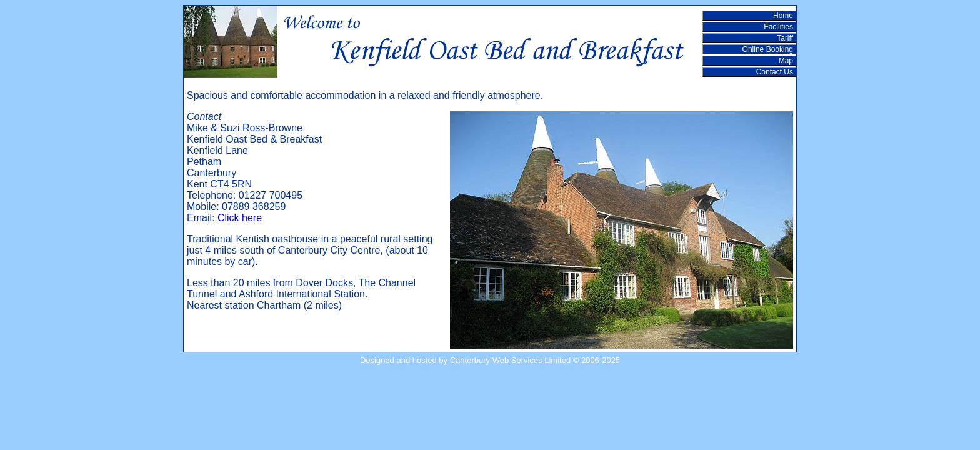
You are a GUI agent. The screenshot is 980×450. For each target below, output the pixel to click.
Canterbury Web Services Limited (510, 360)
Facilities (778, 27)
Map (786, 61)
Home (783, 16)
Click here (240, 218)
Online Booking (768, 49)
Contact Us (775, 72)
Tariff (785, 38)
